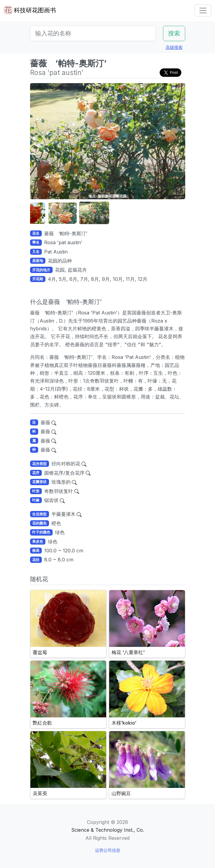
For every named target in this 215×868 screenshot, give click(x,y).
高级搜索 (174, 47)
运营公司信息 (108, 850)
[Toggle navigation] (203, 11)
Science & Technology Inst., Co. (108, 830)
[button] (45, 213)
